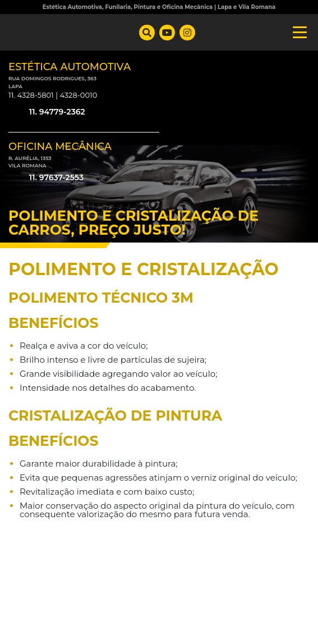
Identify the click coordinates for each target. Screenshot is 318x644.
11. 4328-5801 (31, 95)
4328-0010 (78, 95)
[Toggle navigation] (296, 32)
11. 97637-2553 (46, 178)
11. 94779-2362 (47, 112)
